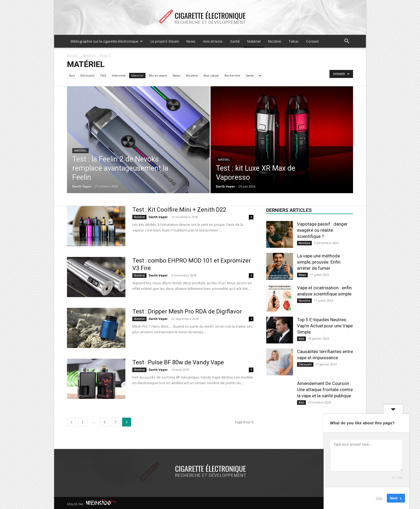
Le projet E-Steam (165, 41)
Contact (312, 41)
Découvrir (88, 75)
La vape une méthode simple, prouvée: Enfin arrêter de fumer (319, 262)
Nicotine (275, 41)
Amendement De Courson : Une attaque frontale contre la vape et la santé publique (325, 390)
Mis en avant (158, 75)
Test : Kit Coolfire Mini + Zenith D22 (179, 210)
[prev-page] (72, 422)
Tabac (294, 41)
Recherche (232, 75)
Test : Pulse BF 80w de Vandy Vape (178, 362)
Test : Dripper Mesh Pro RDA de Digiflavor (187, 311)
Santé (235, 41)
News (191, 41)
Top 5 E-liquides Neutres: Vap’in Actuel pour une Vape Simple (325, 326)
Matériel (254, 41)
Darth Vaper (82, 186)
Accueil (72, 56)
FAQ (103, 75)
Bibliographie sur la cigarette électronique (107, 41)
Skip (379, 498)
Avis (72, 75)
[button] (347, 42)
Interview (119, 75)
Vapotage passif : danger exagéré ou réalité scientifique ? (322, 230)
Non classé (211, 75)
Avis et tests (213, 41)
